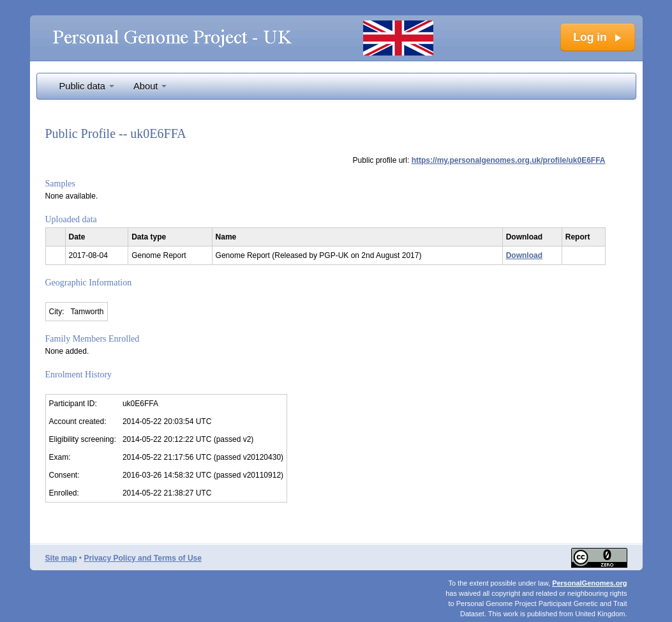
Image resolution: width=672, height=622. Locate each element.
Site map (61, 558)
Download (524, 255)
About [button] (150, 86)
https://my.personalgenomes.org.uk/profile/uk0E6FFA (509, 160)
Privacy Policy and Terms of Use (143, 558)
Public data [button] (87, 86)
